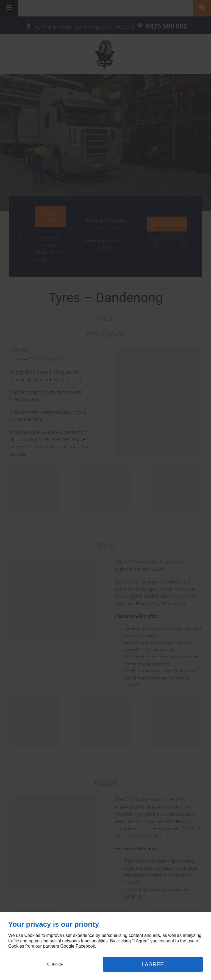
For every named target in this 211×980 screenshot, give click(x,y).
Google (67, 946)
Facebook (85, 946)
